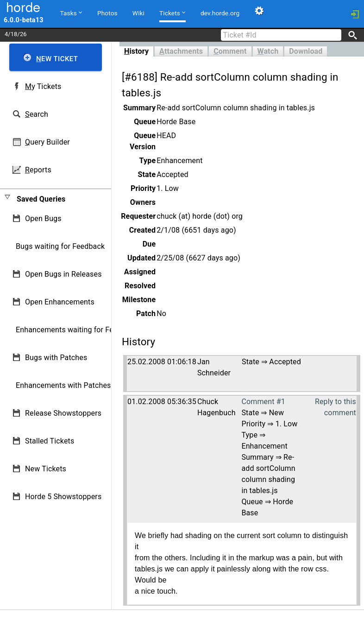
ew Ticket (57, 59)
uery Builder (47, 142)
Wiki (138, 13)
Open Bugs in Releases (63, 274)
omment (230, 51)
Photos (107, 13)
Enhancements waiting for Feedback (77, 330)
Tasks (71, 13)
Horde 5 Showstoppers (63, 497)
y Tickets (43, 86)
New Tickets (46, 469)
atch (268, 51)
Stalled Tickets (50, 441)
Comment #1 (263, 402)
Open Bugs (43, 219)
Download (306, 51)
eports (38, 170)
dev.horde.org (220, 13)
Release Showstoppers (63, 413)
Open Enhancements (60, 302)
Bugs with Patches (56, 358)
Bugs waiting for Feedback (60, 246)
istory (136, 51)
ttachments (181, 51)
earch (37, 114)
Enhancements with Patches (63, 385)
